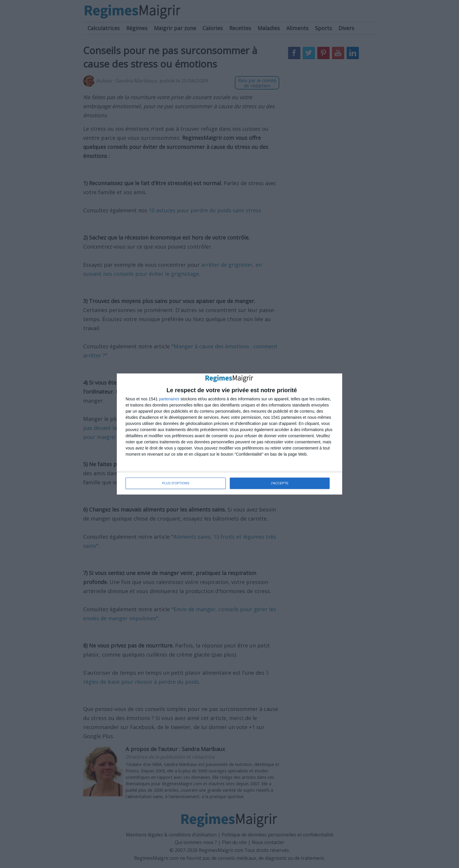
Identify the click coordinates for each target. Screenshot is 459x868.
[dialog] (229, 434)
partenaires (169, 399)
